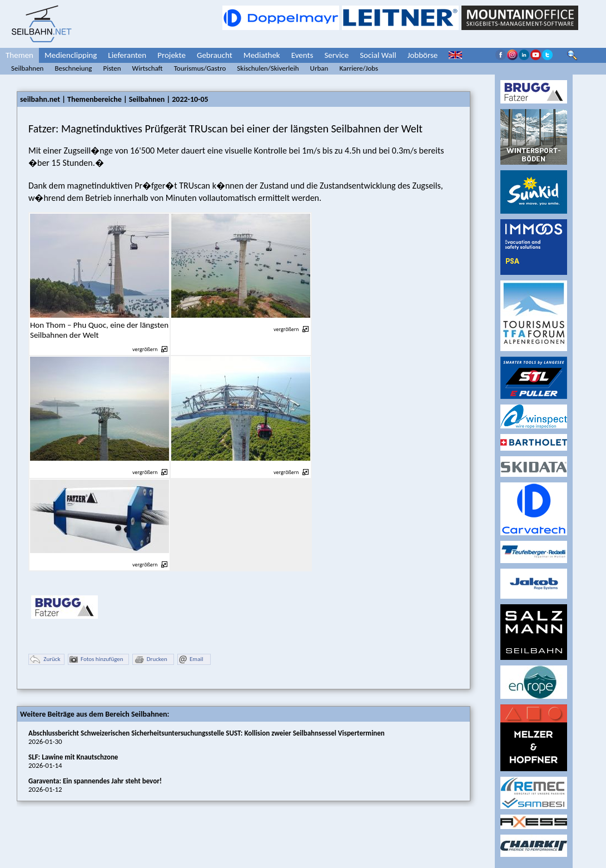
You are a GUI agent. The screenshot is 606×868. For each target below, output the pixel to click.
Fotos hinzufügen (96, 660)
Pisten (112, 68)
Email (191, 660)
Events (302, 55)
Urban (319, 68)
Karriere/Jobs (359, 68)
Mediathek (262, 55)
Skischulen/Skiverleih (268, 68)
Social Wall (378, 55)
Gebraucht (215, 55)
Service (336, 55)
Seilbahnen (27, 68)
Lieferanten (127, 55)
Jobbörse (423, 55)
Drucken (151, 660)
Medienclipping (71, 55)
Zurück (45, 660)
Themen (19, 55)
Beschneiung (73, 68)
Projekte (172, 55)
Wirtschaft (148, 68)
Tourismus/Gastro (200, 68)
